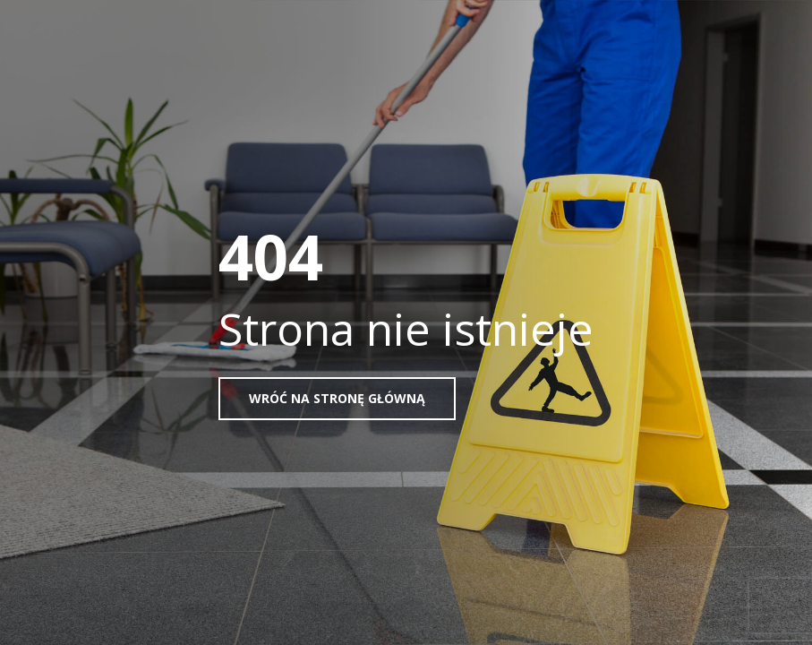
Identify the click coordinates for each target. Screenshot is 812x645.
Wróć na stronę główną (337, 398)
